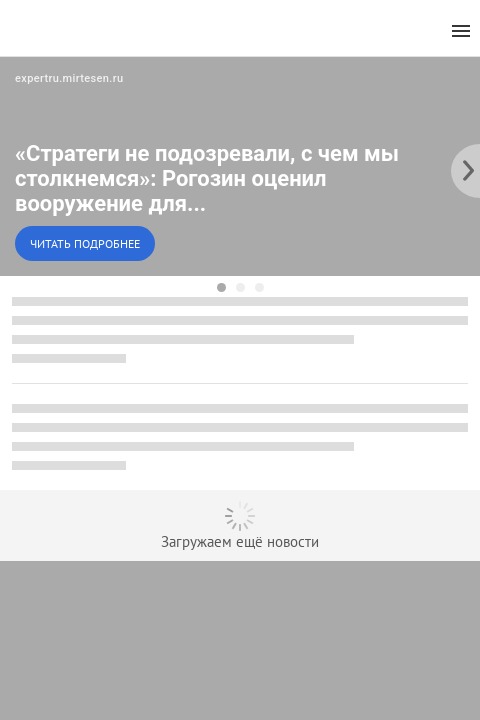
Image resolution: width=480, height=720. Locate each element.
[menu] (461, 31)
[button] (240, 166)
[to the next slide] (465, 166)
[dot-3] (259, 287)
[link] (240, 166)
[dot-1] (221, 287)
